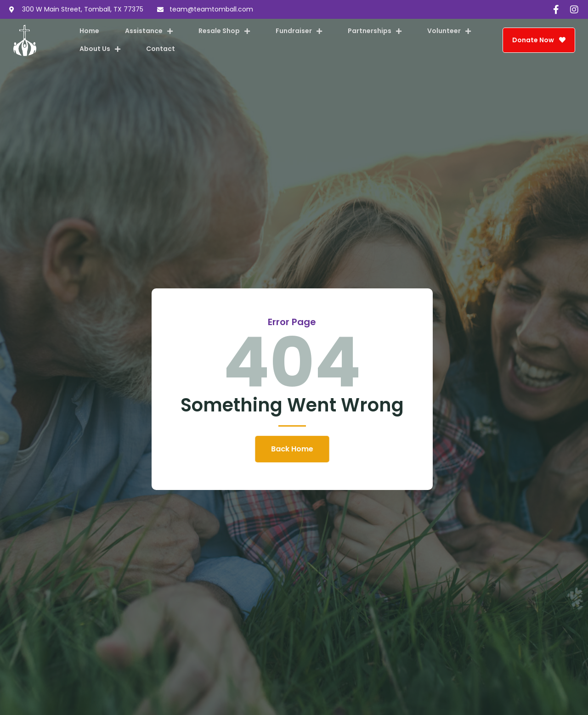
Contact (161, 49)
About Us (100, 49)
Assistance (149, 31)
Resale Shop (224, 31)
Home (89, 31)
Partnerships (375, 31)
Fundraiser (299, 31)
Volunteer (449, 31)
